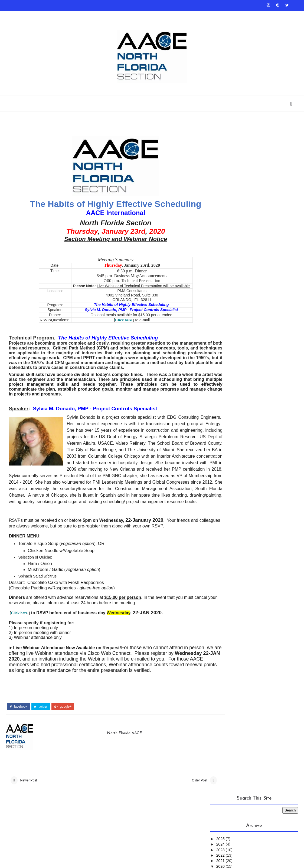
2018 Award (65, 16)
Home (10, 16)
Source (220, 345)
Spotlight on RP (252, 345)
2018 (221, 265)
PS (250, 327)
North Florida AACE (117, 756)
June (225, 221)
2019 (221, 259)
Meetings (271, 300)
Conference (243, 300)
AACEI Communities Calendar (157, 16)
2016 (221, 276)
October (228, 204)
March (227, 232)
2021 (221, 182)
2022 (221, 177)
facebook (19, 730)
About (100, 16)
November (230, 199)
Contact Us (120, 16)
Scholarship (254, 16)
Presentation (227, 327)
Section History (263, 336)
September (231, 210)
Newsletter (225, 318)
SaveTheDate (226, 336)
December (230, 193)
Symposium (224, 354)
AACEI (219, 300)
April (225, 226)
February (229, 237)
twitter (41, 730)
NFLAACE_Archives (261, 318)
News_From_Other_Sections (241, 309)
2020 (221, 188)
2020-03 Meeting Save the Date (247, 248)
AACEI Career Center (223, 16)
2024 (221, 166)
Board (85, 16)
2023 (221, 171)
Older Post (179, 806)
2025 (221, 160)
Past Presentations (35, 16)
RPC (262, 327)
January (228, 243)
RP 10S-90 (193, 16)
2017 (221, 270)
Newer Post (29, 806)
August (227, 215)
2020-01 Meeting (234, 254)
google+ (63, 730)
